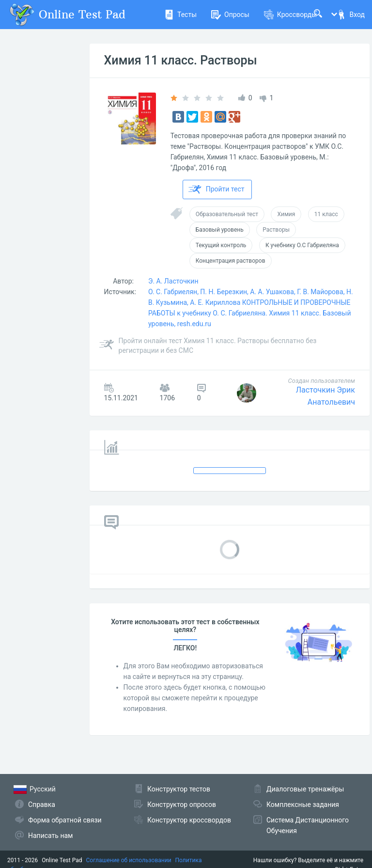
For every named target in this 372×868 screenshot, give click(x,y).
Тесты (180, 15)
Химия (286, 214)
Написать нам (50, 836)
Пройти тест (217, 189)
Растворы (276, 230)
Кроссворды (290, 15)
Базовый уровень (220, 230)
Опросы (230, 15)
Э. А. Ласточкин (173, 281)
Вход (351, 15)
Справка (42, 805)
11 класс (326, 214)
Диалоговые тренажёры (305, 789)
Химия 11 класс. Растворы (181, 60)
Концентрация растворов (231, 261)
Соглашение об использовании (129, 860)
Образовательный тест (227, 214)
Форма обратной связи (65, 820)
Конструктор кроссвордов (189, 820)
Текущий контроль (221, 245)
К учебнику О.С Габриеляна (302, 245)
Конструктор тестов (179, 789)
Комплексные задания (303, 805)
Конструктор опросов (182, 805)
